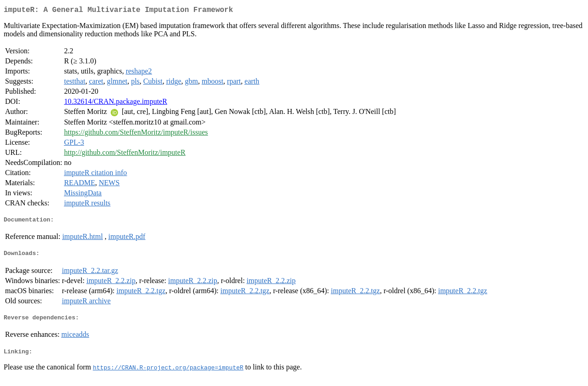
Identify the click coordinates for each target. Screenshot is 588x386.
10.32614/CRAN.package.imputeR (115, 103)
